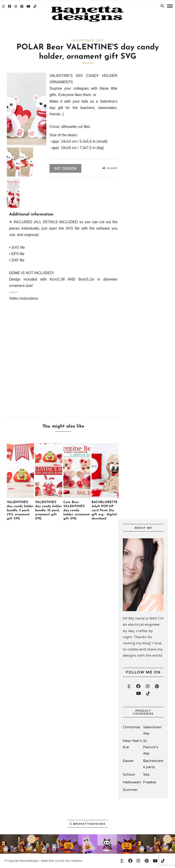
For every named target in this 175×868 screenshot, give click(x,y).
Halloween (132, 782)
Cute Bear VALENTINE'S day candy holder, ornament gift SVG (77, 510)
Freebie (150, 782)
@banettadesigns (88, 824)
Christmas (132, 727)
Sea (146, 774)
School (129, 774)
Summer (130, 790)
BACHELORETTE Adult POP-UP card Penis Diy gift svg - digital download (104, 510)
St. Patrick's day (151, 747)
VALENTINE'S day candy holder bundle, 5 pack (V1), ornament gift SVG (20, 510)
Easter (128, 761)
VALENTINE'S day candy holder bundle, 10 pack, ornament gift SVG (49, 510)
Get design (65, 169)
